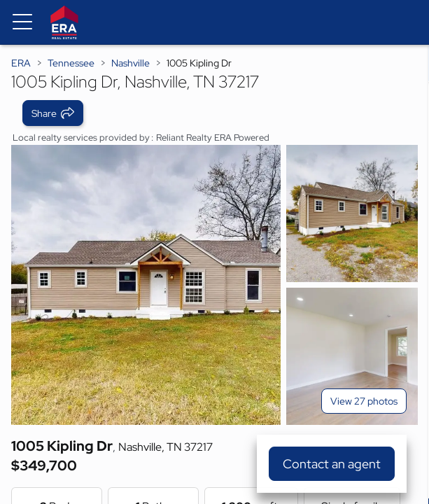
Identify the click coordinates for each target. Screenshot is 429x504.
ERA (21, 63)
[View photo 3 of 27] (352, 356)
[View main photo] (146, 285)
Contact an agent (332, 464)
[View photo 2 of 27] (352, 213)
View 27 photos (364, 401)
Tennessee (71, 63)
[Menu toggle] (22, 22)
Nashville (131, 63)
